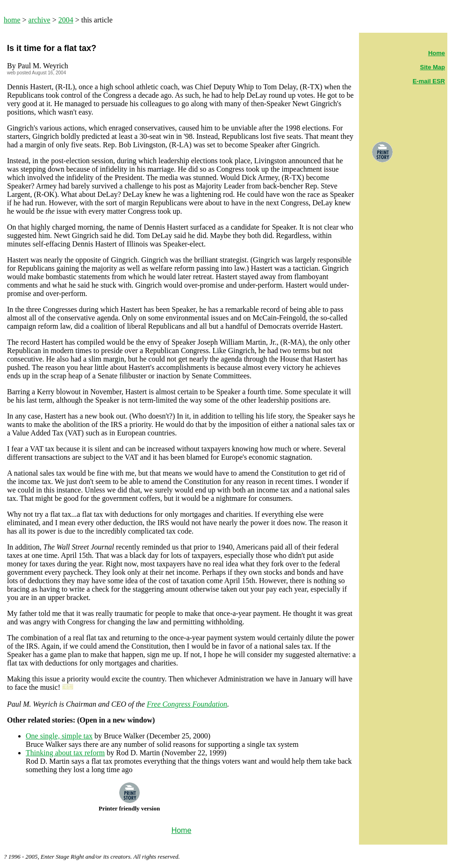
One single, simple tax (59, 736)
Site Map (433, 67)
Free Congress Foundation (187, 704)
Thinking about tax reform (65, 753)
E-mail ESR (429, 81)
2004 (66, 20)
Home (437, 53)
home (12, 20)
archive (39, 20)
